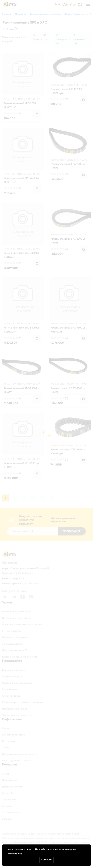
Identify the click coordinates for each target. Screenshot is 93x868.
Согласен (46, 860)
